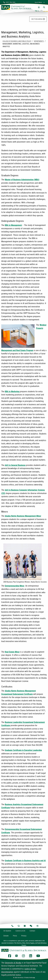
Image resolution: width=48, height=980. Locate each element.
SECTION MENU (38, 19)
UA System (7, 931)
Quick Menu (38, 2)
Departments (39, 41)
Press (15, 936)
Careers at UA (20, 931)
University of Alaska (13, 963)
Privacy (24, 936)
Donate (6, 936)
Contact (32, 931)
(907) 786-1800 (9, 2)
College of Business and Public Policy (17, 41)
